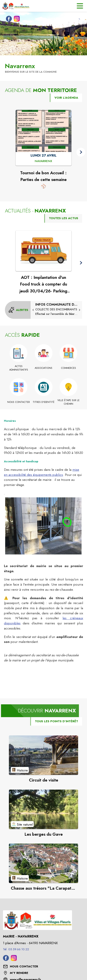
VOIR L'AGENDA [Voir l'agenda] (66, 98)
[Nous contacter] (19, 402)
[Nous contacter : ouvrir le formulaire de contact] (24, 967)
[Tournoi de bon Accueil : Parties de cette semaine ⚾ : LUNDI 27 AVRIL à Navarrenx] (43, 161)
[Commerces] (69, 368)
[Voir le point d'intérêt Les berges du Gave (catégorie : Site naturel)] (43, 809)
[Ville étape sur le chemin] (69, 402)
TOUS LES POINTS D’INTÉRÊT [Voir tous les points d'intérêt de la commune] (57, 721)
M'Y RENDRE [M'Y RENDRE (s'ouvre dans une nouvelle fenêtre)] (19, 973)
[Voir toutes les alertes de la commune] (18, 310)
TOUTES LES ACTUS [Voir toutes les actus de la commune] (64, 218)
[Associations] (43, 368)
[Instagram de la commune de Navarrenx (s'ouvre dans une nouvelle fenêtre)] (16, 19)
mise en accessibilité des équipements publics (42, 472)
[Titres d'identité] (43, 402)
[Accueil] (16, 6)
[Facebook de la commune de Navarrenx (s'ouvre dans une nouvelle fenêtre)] (8, 19)
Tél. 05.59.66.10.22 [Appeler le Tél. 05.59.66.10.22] (16, 949)
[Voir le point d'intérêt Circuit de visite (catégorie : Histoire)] (43, 755)
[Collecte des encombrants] (56, 309)
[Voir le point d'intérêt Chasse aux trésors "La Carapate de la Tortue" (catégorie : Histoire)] (43, 863)
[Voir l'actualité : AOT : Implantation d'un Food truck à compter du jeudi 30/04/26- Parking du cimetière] (43, 251)
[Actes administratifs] (19, 368)
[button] (81, 152)
